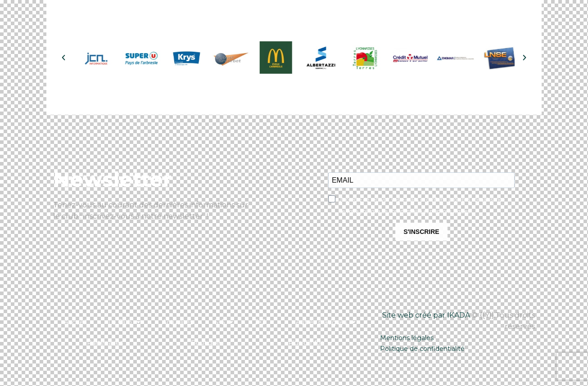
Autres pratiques (326, 322)
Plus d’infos (310, 343)
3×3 (265, 322)
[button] (63, 58)
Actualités (178, 322)
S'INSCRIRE (421, 232)
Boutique (206, 343)
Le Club (124, 322)
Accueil (75, 322)
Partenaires (105, 343)
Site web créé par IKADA (426, 315)
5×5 (224, 322)
